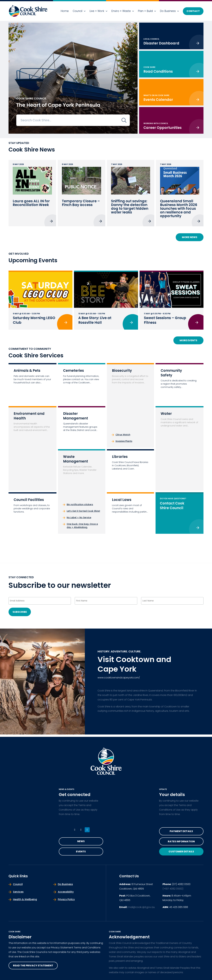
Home (65, 11)
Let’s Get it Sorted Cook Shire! (83, 511)
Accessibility (66, 892)
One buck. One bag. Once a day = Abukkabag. (82, 526)
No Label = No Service (79, 517)
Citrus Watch (123, 435)
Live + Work (97, 11)
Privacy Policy (66, 899)
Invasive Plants (124, 441)
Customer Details (181, 852)
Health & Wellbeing (25, 899)
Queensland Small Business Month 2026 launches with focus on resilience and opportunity (179, 209)
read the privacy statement (33, 966)
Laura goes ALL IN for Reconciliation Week (31, 203)
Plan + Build (145, 11)
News (81, 841)
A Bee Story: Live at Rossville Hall (95, 320)
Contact (193, 11)
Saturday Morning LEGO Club (34, 320)
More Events (188, 340)
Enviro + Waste (121, 11)
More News (190, 237)
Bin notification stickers (80, 504)
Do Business (168, 11)
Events (81, 852)
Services (18, 892)
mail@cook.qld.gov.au (141, 907)
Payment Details (181, 831)
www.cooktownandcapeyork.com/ (119, 678)
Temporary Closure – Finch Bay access (81, 203)
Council (78, 11)
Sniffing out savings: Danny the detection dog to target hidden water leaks (130, 207)
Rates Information (181, 841)
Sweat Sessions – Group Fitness (165, 320)
